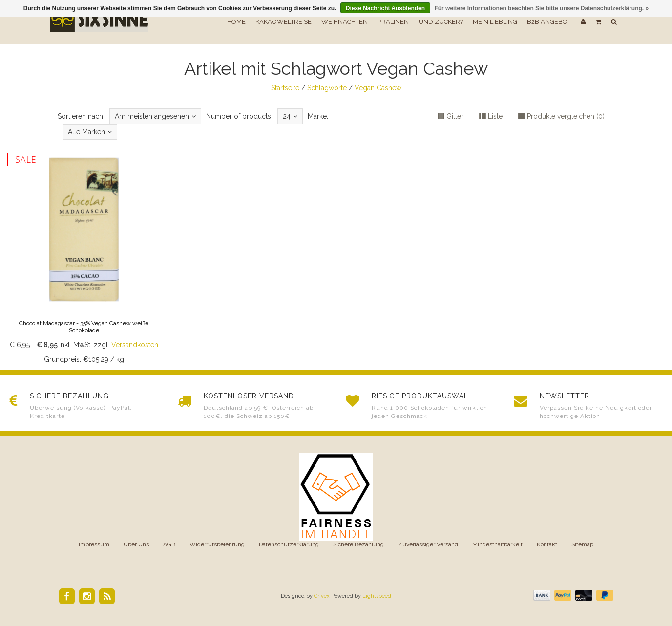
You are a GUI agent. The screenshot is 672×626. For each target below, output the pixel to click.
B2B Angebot (549, 22)
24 (290, 116)
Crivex (322, 596)
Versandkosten (135, 345)
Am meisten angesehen (155, 116)
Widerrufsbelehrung (217, 544)
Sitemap (582, 544)
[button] (598, 22)
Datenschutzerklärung (289, 544)
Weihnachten (345, 22)
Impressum (94, 544)
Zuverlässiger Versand (428, 544)
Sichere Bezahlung (358, 544)
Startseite (285, 88)
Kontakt (547, 544)
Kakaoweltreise (283, 22)
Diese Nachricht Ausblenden (385, 8)
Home (236, 22)
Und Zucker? (441, 22)
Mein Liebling (495, 22)
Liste (491, 116)
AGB (169, 544)
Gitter (451, 116)
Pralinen (393, 22)
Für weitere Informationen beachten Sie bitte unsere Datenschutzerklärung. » (541, 8)
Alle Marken (90, 132)
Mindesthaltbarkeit (497, 544)
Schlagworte (327, 88)
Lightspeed (377, 596)
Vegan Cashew (378, 88)
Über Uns (136, 544)
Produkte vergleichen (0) (561, 116)
